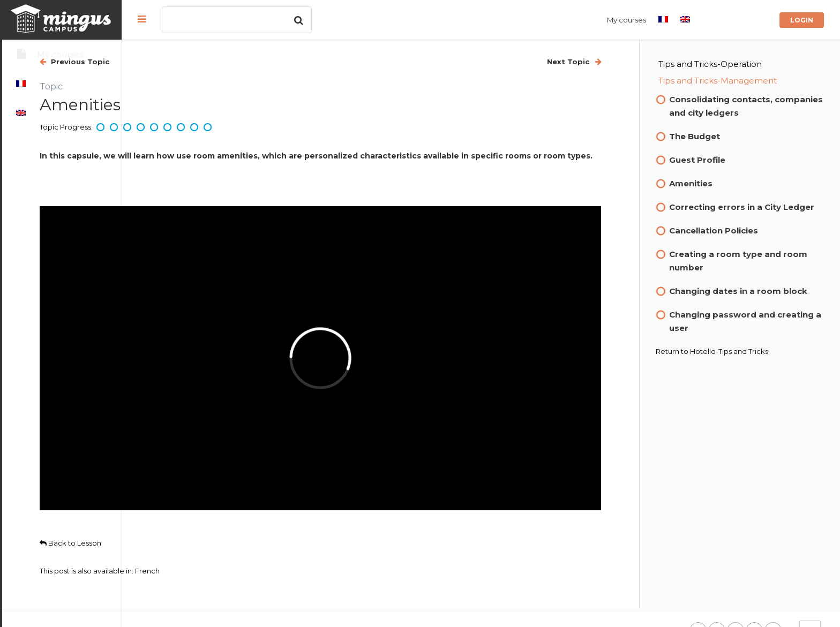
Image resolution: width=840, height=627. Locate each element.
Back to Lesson (190, 508)
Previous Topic (198, 62)
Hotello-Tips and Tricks (757, 378)
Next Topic (598, 62)
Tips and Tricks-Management (746, 81)
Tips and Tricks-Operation (738, 64)
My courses (627, 20)
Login (802, 20)
